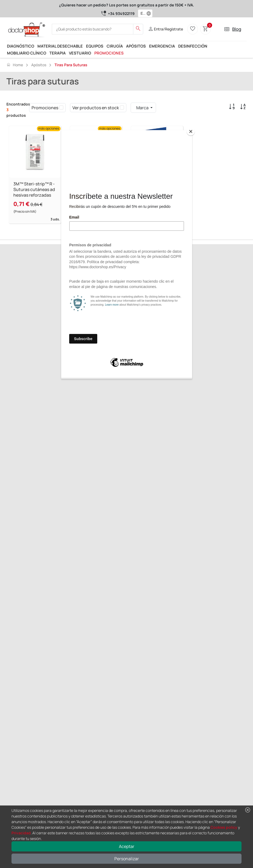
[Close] (191, 131)
